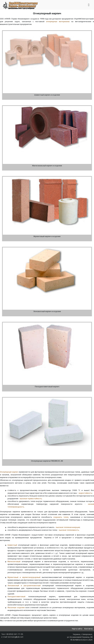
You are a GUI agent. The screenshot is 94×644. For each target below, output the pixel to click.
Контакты (88, 629)
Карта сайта (77, 629)
